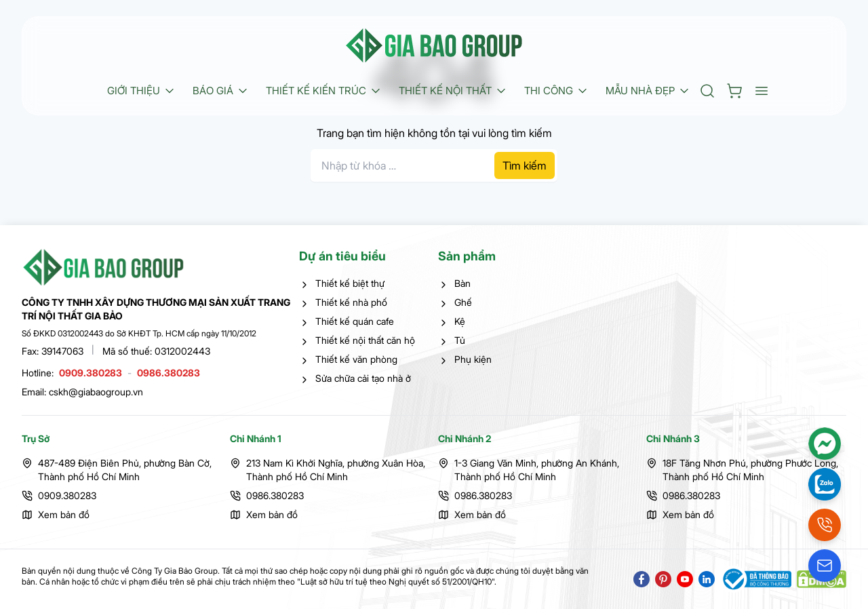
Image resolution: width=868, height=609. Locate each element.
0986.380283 (169, 373)
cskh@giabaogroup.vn (96, 392)
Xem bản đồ (64, 514)
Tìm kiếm (525, 165)
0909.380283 (91, 373)
